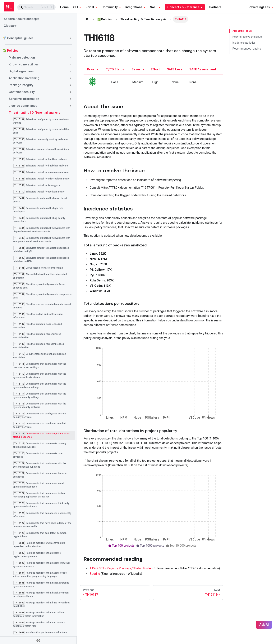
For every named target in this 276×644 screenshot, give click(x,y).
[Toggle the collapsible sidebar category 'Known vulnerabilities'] (71, 64)
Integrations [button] (134, 7)
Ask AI (264, 625)
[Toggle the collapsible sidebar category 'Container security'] (71, 92)
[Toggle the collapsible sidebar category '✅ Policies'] (71, 51)
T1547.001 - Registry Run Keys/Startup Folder (121, 568)
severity (138, 69)
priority (92, 69)
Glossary (10, 26)
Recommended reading (247, 49)
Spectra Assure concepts (22, 19)
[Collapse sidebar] (38, 640)
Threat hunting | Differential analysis (34, 113)
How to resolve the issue (247, 37)
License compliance (23, 106)
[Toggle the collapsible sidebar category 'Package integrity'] (71, 85)
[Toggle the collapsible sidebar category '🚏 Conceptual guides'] (71, 38)
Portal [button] (90, 7)
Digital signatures (21, 71)
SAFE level (175, 69)
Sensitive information (24, 99)
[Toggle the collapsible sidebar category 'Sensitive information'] (71, 99)
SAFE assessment (203, 69)
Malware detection (22, 57)
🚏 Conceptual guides (18, 38)
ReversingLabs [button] (259, 7)
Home (64, 7)
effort (155, 69)
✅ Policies (10, 51)
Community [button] (110, 7)
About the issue (242, 31)
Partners (215, 7)
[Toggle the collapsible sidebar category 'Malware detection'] (71, 58)
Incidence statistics (244, 43)
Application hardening (24, 78)
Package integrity (21, 85)
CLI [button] (76, 7)
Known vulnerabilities (24, 64)
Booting (95, 574)
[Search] (36, 7)
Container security (22, 92)
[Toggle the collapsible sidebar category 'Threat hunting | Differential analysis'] (71, 113)
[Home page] (87, 19)
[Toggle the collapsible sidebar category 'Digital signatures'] (71, 71)
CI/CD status (115, 69)
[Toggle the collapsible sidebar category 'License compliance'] (71, 106)
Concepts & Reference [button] (183, 7)
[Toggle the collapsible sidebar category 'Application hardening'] (71, 78)
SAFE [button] (154, 7)
